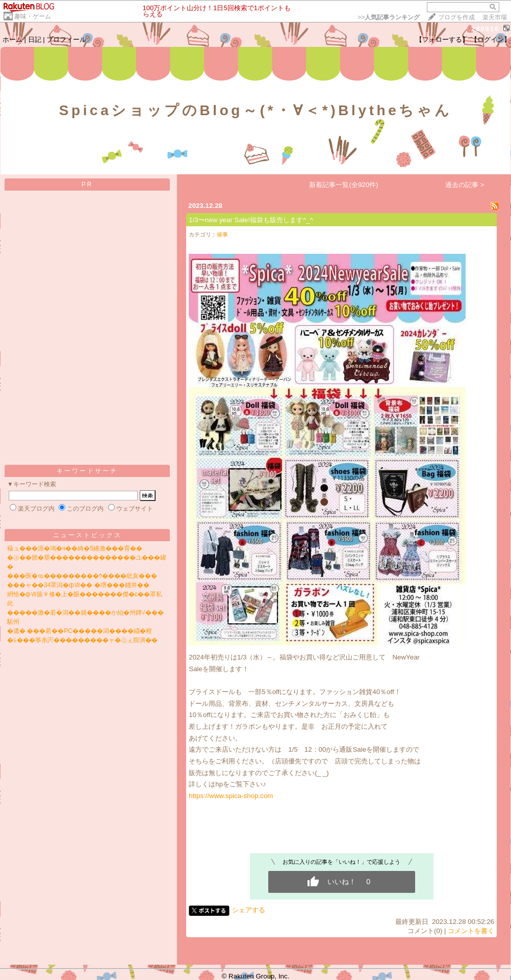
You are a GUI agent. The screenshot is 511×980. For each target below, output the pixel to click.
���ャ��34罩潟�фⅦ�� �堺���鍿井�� (78, 585)
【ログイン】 (491, 39)
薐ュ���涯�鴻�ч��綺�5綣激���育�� (75, 548)
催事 (222, 234)
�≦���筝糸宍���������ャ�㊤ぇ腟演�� (82, 640)
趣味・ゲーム (33, 16)
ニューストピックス (87, 535)
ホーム (12, 39)
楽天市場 (495, 17)
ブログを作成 (456, 17)
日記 (35, 39)
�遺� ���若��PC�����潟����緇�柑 (80, 631)
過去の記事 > (465, 185)
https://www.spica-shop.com (231, 796)
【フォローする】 (442, 39)
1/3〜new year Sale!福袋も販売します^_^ (251, 220)
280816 (485, 29)
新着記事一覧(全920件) (343, 185)
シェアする (249, 910)
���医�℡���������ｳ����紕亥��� (82, 576)
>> (389, 17)
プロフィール (66, 39)
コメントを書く (471, 931)
